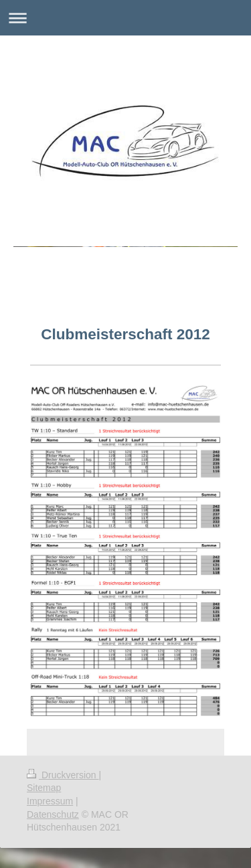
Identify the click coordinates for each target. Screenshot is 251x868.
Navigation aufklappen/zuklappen (125, 18)
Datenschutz (53, 814)
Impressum (50, 801)
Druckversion (63, 775)
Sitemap (44, 788)
